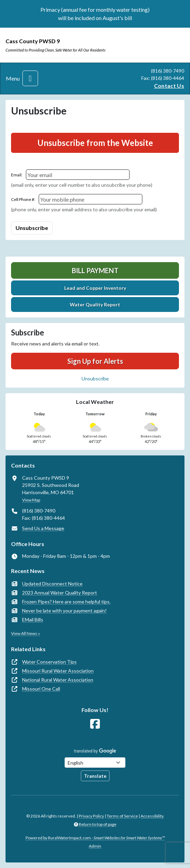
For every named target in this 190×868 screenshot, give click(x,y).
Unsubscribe (95, 378)
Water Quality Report (95, 304)
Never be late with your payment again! (64, 611)
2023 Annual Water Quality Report (60, 593)
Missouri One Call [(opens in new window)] (41, 689)
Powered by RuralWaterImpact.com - (95, 838)
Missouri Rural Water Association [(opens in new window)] (58, 671)
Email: (17, 175)
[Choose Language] (95, 763)
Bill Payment (95, 270)
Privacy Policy (91, 816)
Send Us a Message (43, 528)
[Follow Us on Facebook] (95, 724)
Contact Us (169, 86)
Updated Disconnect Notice (52, 584)
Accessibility (152, 816)
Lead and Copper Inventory (95, 288)
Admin (95, 846)
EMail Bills (33, 620)
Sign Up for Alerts (95, 361)
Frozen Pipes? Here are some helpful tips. (66, 602)
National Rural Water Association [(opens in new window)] (58, 680)
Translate (95, 776)
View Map (31, 500)
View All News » (26, 633)
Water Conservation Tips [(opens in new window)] (49, 662)
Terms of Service (122, 816)
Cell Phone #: (23, 199)
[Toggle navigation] (30, 78)
